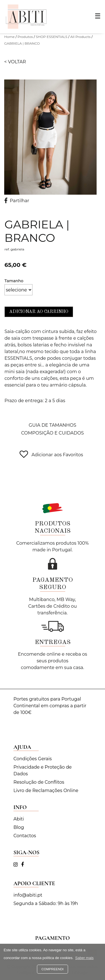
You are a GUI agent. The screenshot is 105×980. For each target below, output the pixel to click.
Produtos (25, 37)
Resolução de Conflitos (39, 782)
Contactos (25, 836)
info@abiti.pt (28, 895)
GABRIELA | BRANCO (22, 43)
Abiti (19, 819)
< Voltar (15, 62)
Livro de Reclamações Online (46, 790)
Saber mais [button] (85, 958)
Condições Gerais (33, 759)
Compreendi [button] (53, 969)
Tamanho (14, 281)
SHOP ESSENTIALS (52, 37)
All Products (81, 37)
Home (9, 37)
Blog (19, 827)
